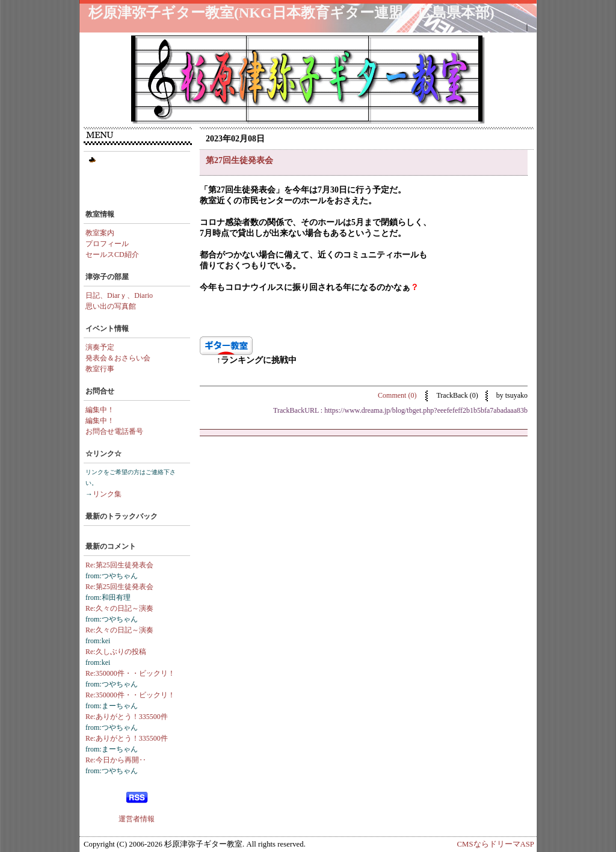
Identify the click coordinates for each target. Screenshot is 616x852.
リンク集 (107, 494)
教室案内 (100, 233)
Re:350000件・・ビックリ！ (130, 673)
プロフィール (107, 244)
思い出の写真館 (111, 306)
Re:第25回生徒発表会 (119, 565)
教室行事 (100, 369)
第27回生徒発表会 (239, 160)
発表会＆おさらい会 (118, 358)
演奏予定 (100, 347)
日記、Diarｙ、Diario (119, 295)
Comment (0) (398, 395)
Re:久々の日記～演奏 (119, 608)
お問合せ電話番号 (114, 431)
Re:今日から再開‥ (116, 760)
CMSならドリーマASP (495, 844)
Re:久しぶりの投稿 (116, 652)
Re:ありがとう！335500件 (127, 717)
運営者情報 (137, 819)
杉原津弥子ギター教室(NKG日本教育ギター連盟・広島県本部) (291, 13)
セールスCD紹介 (112, 255)
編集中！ (100, 410)
